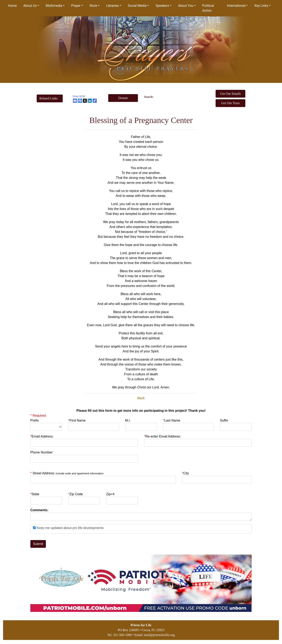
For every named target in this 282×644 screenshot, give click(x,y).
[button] (50, 98)
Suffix (224, 420)
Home (12, 6)
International (236, 6)
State (35, 494)
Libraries (112, 6)
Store (93, 6)
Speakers (162, 6)
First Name (77, 420)
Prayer (76, 6)
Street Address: (68, 473)
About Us (30, 6)
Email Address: (42, 436)
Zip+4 (110, 494)
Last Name (172, 420)
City (186, 473)
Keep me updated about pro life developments (70, 528)
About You (186, 6)
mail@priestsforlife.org (159, 635)
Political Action (208, 8)
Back (141, 398)
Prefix (35, 420)
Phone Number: (42, 452)
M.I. (128, 420)
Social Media (137, 6)
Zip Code (76, 494)
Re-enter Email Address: (163, 436)
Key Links (261, 6)
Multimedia (54, 6)
